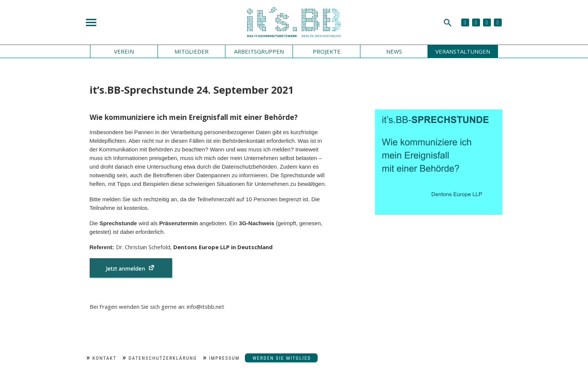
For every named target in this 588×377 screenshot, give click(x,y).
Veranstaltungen (463, 51)
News (394, 51)
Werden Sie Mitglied (282, 358)
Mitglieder (191, 51)
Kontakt (105, 358)
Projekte (327, 51)
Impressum (224, 358)
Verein (124, 51)
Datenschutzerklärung (163, 358)
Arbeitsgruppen (259, 51)
